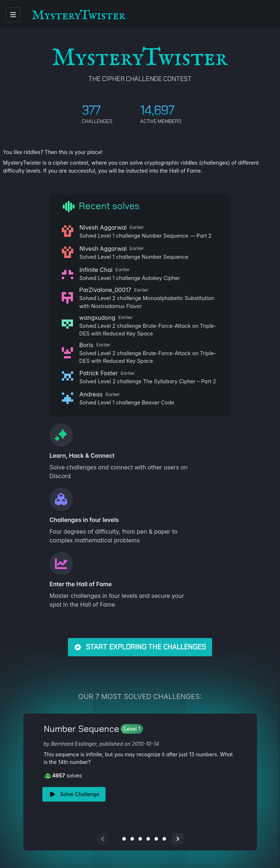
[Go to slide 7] (164, 839)
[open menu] (13, 15)
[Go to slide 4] (140, 839)
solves (63, 776)
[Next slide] (178, 839)
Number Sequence (165, 257)
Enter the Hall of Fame (81, 584)
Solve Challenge (74, 794)
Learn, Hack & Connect (82, 456)
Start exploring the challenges (140, 647)
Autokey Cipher (161, 278)
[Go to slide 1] (116, 839)
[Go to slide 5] (148, 839)
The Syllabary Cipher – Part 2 (179, 381)
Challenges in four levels (84, 520)
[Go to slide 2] (124, 839)
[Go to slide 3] (132, 839)
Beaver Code (158, 402)
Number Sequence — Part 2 (177, 236)
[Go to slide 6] (156, 839)
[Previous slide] (103, 839)
